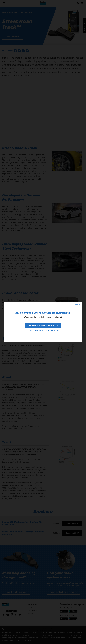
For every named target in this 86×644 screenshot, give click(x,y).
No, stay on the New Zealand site (44, 330)
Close (77, 304)
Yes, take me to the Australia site (43, 325)
